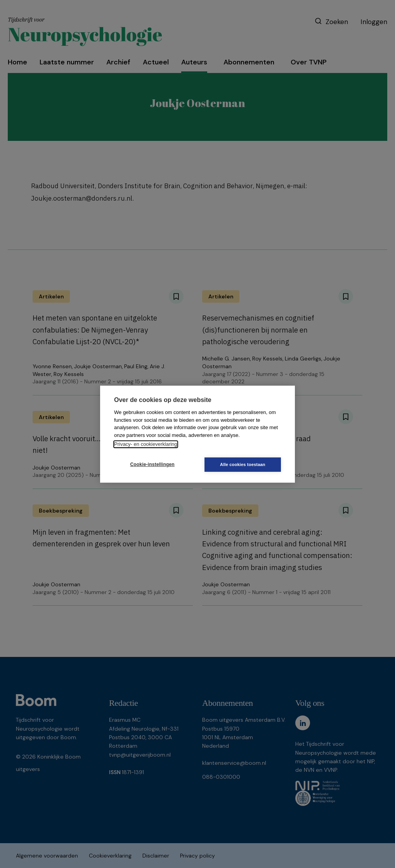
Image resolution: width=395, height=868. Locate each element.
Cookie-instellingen (151, 464)
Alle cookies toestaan (244, 464)
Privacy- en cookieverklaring (146, 444)
